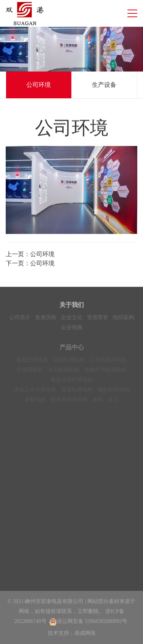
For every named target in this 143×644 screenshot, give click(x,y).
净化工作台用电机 (35, 393)
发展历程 (46, 319)
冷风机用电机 (64, 373)
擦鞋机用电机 (114, 393)
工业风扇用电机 (108, 363)
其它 (113, 403)
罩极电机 (35, 403)
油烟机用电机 (69, 363)
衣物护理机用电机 (106, 373)
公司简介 (20, 319)
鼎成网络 (85, 633)
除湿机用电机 (77, 393)
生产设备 (104, 85)
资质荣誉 (98, 319)
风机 (98, 403)
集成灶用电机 (32, 363)
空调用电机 (30, 373)
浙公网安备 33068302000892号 (88, 621)
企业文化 (72, 319)
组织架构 (124, 319)
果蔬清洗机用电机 (72, 383)
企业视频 (72, 329)
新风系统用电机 (69, 403)
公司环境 (39, 85)
